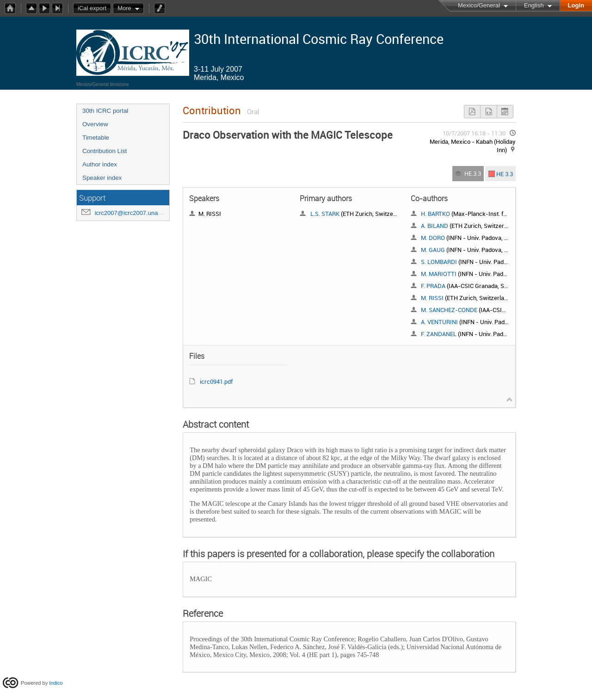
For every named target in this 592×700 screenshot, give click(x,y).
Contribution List (105, 151)
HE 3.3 (505, 173)
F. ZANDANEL (439, 334)
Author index (100, 164)
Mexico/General (479, 5)
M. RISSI (432, 298)
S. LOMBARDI (439, 262)
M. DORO (433, 238)
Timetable (96, 138)
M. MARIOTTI (439, 274)
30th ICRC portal (105, 111)
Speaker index (102, 178)
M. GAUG (433, 250)
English (534, 5)
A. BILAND (435, 226)
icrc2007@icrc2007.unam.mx (134, 213)
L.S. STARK (325, 214)
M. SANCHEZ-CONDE (449, 310)
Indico (56, 683)
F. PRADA (433, 286)
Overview (95, 124)
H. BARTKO (435, 214)
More (124, 8)
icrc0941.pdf (216, 381)
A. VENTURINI (439, 322)
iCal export (94, 8)
